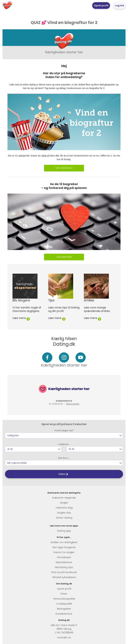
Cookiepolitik (64, 604)
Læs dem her (64, 257)
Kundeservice (64, 614)
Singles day (64, 513)
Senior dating (64, 518)
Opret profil (101, 5)
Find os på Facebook (64, 572)
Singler (64, 503)
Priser (64, 594)
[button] (64, 435)
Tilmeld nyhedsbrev (64, 577)
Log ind (119, 5)
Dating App (64, 531)
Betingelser (64, 609)
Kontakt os (64, 637)
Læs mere (21, 318)
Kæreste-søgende (64, 498)
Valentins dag (64, 508)
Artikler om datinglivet (64, 542)
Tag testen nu (64, 168)
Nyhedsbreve (64, 562)
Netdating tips (64, 567)
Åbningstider (73, 404)
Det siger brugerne (64, 547)
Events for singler (64, 552)
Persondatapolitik (64, 599)
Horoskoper (64, 557)
